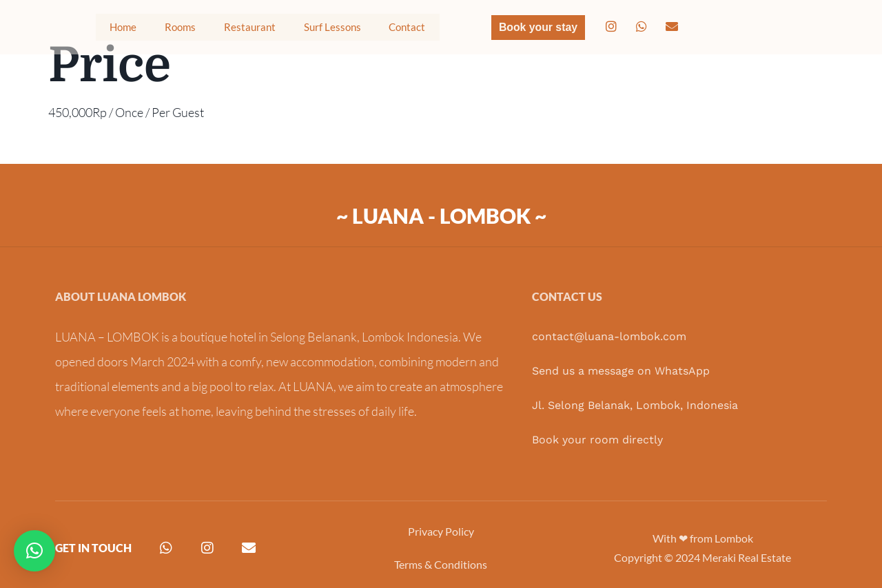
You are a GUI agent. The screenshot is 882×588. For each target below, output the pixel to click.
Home (98, 30)
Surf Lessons (323, 30)
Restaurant (231, 30)
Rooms (157, 30)
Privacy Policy (441, 531)
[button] (34, 551)
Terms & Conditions (441, 564)
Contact (406, 30)
